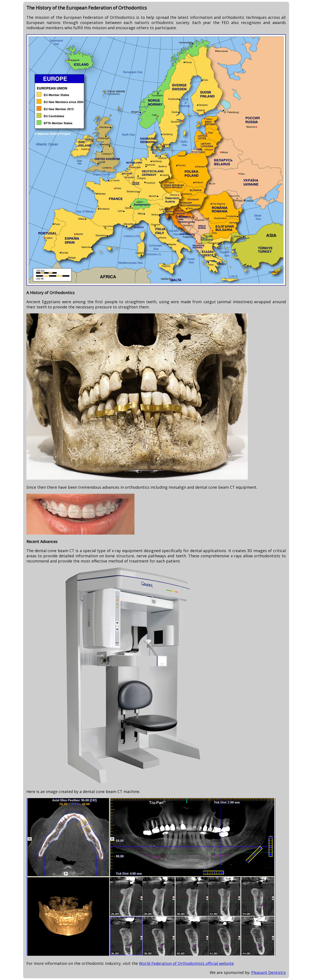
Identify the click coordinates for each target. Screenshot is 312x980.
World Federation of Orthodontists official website (186, 963)
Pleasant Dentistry (269, 972)
